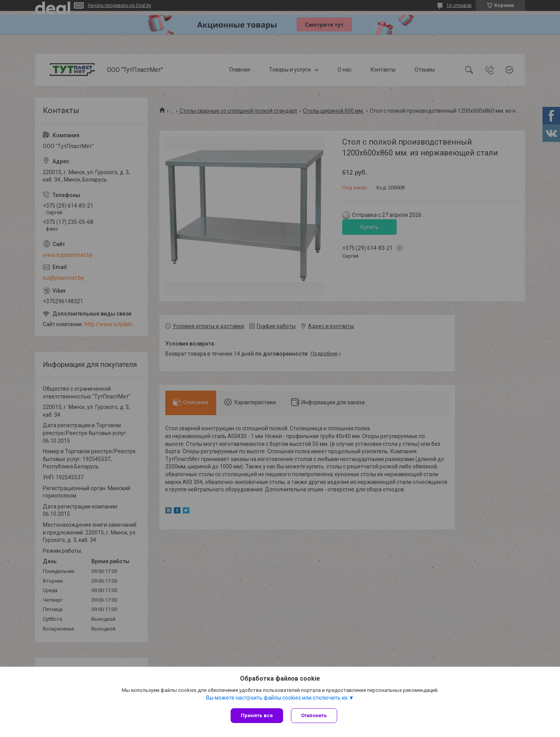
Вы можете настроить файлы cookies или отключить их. (277, 698)
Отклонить (314, 715)
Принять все (257, 715)
